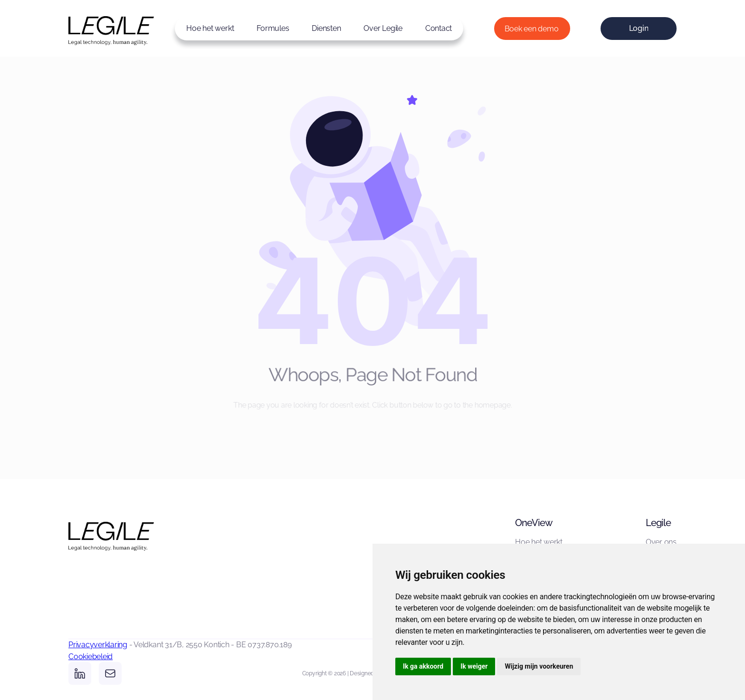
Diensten (326, 28)
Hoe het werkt (210, 28)
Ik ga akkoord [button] (423, 666)
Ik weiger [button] (474, 666)
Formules (273, 28)
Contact (439, 28)
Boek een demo (532, 29)
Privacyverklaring (98, 645)
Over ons (661, 542)
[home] (97, 28)
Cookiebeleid (91, 657)
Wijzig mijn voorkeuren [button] (539, 666)
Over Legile (383, 28)
